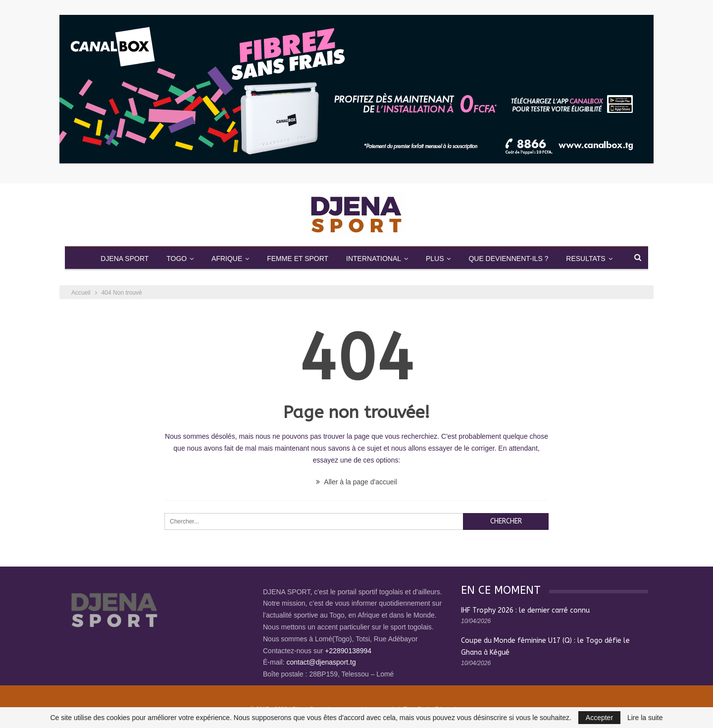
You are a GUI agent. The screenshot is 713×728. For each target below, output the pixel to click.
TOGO (177, 259)
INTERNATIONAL (374, 259)
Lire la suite (645, 718)
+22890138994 (348, 651)
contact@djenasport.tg (321, 662)
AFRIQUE (227, 259)
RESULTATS (586, 259)
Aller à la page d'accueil (356, 482)
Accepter (599, 718)
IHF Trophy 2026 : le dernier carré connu (525, 610)
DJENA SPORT (125, 259)
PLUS (435, 259)
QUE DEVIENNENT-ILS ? (508, 259)
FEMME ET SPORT (298, 259)
